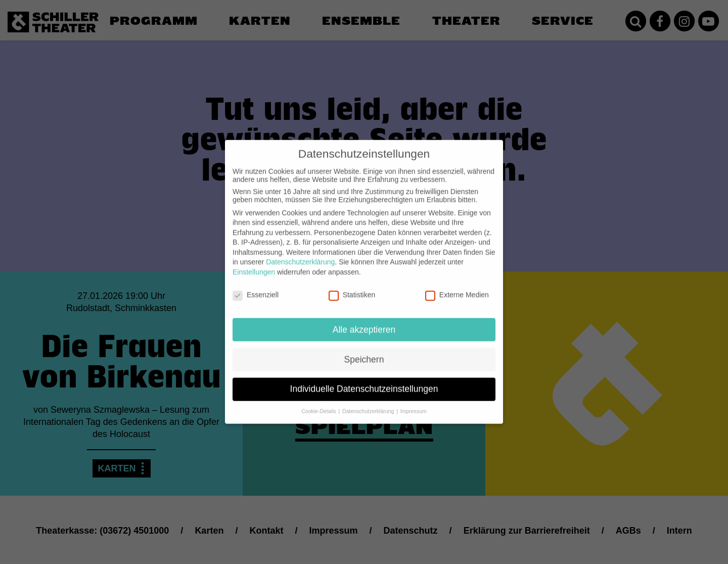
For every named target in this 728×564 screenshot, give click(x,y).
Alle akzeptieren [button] (364, 323)
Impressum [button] (414, 405)
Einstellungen (254, 265)
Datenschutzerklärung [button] (369, 405)
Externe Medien (457, 288)
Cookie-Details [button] (319, 405)
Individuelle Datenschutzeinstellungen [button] (364, 382)
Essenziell (256, 288)
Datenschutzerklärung (300, 255)
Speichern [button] (364, 353)
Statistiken (352, 288)
